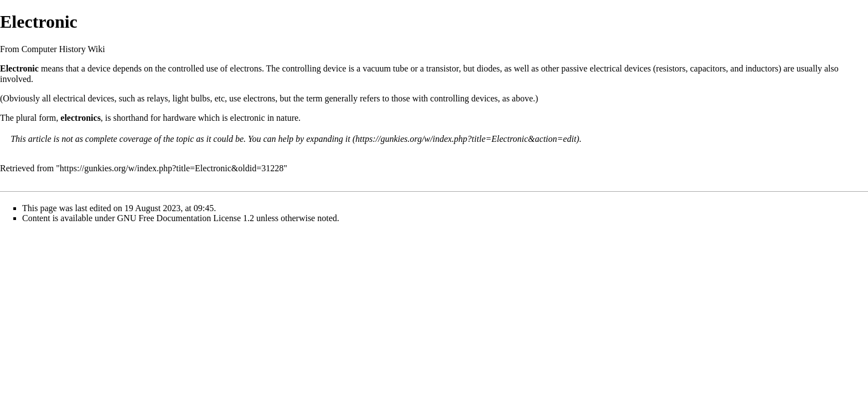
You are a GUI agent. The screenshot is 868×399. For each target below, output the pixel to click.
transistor (443, 68)
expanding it (328, 139)
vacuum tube (385, 68)
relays (157, 98)
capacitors (708, 68)
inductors (762, 68)
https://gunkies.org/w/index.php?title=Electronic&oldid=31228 (172, 168)
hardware (179, 118)
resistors (671, 68)
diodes (488, 68)
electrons (246, 68)
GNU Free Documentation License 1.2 (186, 218)
